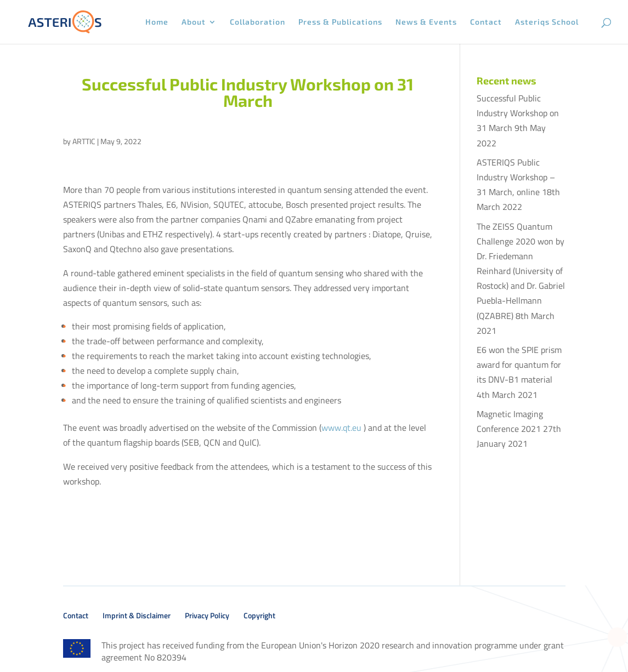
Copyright (259, 615)
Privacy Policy (207, 615)
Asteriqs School (547, 22)
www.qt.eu (341, 428)
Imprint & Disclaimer (137, 615)
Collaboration (258, 22)
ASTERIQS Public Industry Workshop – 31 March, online (516, 177)
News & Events (426, 22)
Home (157, 22)
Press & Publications (340, 22)
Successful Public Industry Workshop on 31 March (518, 113)
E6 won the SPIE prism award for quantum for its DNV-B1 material (519, 365)
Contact (486, 22)
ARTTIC (84, 141)
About (194, 22)
